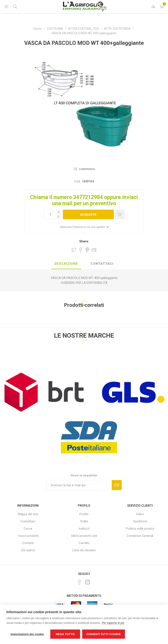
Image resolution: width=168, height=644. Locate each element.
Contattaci (28, 521)
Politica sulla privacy (140, 529)
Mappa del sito (28, 514)
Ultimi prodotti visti (84, 536)
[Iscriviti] (79, 485)
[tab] (66, 264)
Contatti (28, 543)
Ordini (84, 521)
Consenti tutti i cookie (104, 634)
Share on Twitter (74, 250)
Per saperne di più (113, 623)
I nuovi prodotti (28, 536)
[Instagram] (88, 582)
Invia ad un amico (94, 250)
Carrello (84, 543)
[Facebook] (79, 582)
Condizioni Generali (140, 536)
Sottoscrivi (117, 485)
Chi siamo (28, 550)
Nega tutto (65, 634)
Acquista (88, 214)
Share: (84, 241)
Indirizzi (84, 529)
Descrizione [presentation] (66, 264)
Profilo (84, 514)
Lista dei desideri (84, 550)
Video (140, 514)
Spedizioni (140, 521)
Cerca (28, 529)
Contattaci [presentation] (102, 264)
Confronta (87, 169)
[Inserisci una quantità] (50, 214)
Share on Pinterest (87, 250)
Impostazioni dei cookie (27, 634)
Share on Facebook (81, 250)
